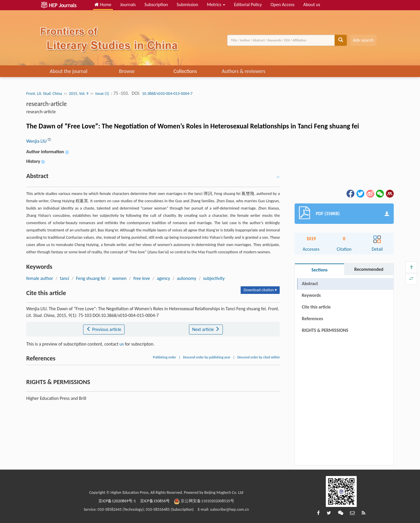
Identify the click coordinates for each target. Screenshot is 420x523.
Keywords (311, 295)
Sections (320, 270)
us (122, 344)
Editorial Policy (248, 5)
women (119, 278)
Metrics (216, 5)
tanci (64, 278)
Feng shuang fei (91, 278)
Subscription (156, 5)
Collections (185, 71)
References (313, 319)
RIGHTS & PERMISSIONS (325, 330)
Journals (128, 5)
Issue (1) (102, 94)
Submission (188, 5)
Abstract (310, 284)
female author (40, 278)
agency (163, 278)
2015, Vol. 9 (79, 94)
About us (312, 5)
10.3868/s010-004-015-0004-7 (167, 94)
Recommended (369, 269)
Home (103, 5)
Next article (206, 329)
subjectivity (214, 278)
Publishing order (164, 357)
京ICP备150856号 (155, 501)
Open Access (282, 5)
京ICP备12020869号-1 (117, 501)
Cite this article (316, 307)
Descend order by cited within (259, 357)
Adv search (363, 40)
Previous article (104, 329)
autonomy (187, 278)
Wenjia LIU (37, 141)
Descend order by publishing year (207, 357)
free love (142, 278)
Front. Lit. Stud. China (44, 94)
